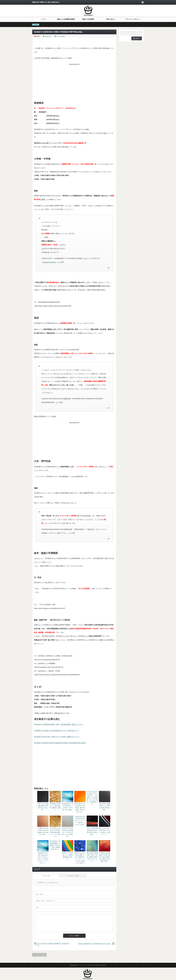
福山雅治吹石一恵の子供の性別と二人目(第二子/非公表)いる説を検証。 (68, 807)
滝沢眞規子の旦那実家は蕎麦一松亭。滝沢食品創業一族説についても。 (59, 724)
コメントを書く (61, 36)
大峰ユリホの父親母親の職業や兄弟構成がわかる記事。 (43, 807)
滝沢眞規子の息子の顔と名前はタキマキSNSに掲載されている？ (57, 737)
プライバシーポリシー (133, 19)
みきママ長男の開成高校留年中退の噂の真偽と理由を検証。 (92, 831)
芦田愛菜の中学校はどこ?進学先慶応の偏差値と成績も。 (55, 807)
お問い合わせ (110, 19)
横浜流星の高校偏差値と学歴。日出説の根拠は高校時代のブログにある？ (92, 857)
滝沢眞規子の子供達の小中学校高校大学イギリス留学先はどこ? (56, 731)
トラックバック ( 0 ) (73, 876)
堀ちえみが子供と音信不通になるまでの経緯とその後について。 (105, 831)
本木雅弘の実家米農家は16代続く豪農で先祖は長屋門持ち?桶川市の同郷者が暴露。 (105, 857)
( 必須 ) (40, 894)
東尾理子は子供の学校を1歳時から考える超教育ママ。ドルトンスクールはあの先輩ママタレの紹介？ (80, 858)
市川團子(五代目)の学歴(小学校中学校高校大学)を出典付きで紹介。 (43, 831)
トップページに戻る (39, 955)
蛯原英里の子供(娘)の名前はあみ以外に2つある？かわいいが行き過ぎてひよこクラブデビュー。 (43, 858)
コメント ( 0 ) (46, 876)
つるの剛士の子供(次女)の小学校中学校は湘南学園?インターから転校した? (55, 832)
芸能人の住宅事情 (88, 19)
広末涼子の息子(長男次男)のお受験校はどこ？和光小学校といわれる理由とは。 (68, 832)
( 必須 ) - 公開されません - (46, 901)
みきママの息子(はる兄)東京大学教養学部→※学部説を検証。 (53, 944)
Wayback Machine (49, 262)
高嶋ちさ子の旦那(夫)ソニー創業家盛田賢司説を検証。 (68, 856)
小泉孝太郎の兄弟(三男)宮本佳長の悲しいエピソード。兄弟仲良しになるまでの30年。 (80, 821)
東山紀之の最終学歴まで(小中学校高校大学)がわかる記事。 (95, 944)
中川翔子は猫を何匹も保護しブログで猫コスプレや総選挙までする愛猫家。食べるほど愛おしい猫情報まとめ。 (92, 798)
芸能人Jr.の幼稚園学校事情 (66, 19)
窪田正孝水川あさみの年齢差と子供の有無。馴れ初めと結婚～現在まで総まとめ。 (80, 808)
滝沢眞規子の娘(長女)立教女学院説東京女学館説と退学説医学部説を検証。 (60, 743)
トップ (43, 19)
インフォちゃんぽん (86, 965)
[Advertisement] (74, 82)
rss (143, 2)
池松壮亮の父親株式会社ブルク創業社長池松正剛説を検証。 (105, 807)
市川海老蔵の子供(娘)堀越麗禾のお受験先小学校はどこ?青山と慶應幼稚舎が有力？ (55, 845)
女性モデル (48, 36)
